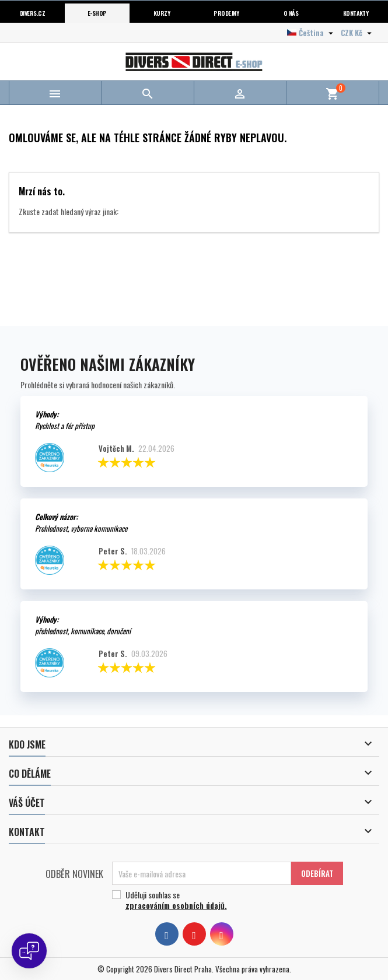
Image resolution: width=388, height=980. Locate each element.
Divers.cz (32, 13)
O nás (291, 13)
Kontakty (356, 13)
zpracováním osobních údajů (175, 905)
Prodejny (226, 13)
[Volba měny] (358, 33)
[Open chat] (29, 951)
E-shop (97, 13)
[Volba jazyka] (312, 33)
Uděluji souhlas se (223, 900)
